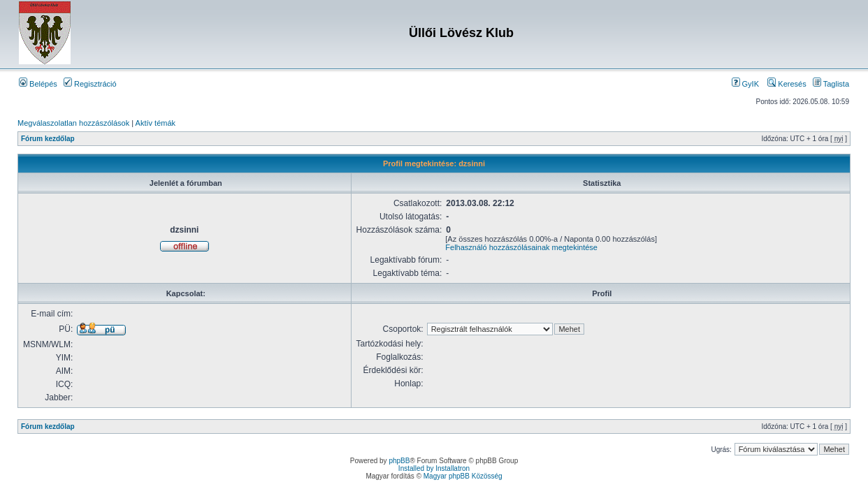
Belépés (38, 84)
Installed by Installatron (434, 468)
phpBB (399, 461)
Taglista (831, 84)
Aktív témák (155, 123)
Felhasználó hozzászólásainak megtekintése (521, 247)
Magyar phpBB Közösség (463, 476)
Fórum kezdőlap (48, 139)
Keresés (787, 84)
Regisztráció (90, 84)
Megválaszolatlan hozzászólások (73, 123)
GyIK (746, 84)
